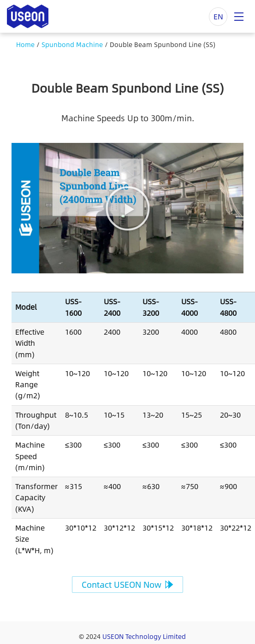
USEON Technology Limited (144, 636)
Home (25, 44)
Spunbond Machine (72, 44)
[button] (128, 208)
